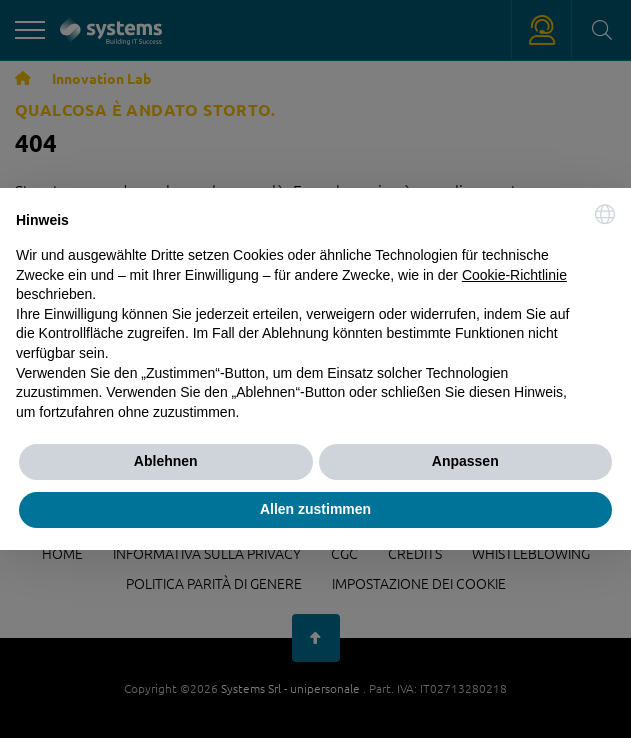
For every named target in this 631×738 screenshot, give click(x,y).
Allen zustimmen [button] (315, 509)
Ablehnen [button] (166, 461)
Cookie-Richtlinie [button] (514, 275)
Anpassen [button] (465, 461)
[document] (315, 313)
